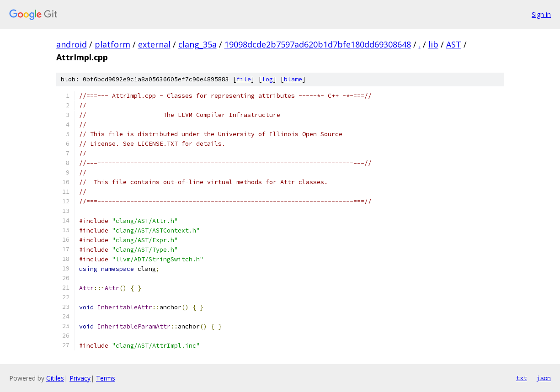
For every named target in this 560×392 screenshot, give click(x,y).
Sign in (541, 14)
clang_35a (197, 44)
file (244, 79)
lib (433, 44)
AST (454, 44)
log (267, 79)
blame (293, 79)
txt (522, 378)
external (154, 44)
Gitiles (55, 378)
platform (112, 44)
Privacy (80, 378)
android (72, 44)
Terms (106, 378)
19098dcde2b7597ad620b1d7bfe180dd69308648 (318, 44)
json (544, 378)
